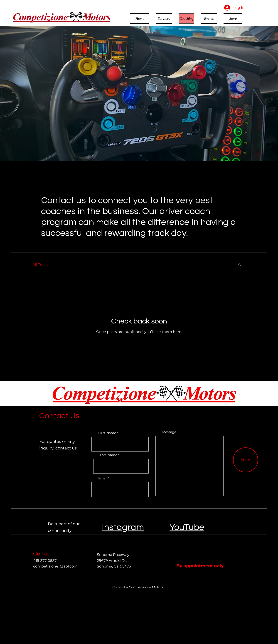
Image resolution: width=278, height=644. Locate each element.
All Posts (40, 265)
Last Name (109, 455)
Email (103, 478)
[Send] (246, 460)
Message (169, 432)
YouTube (187, 527)
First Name (107, 433)
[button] (240, 265)
